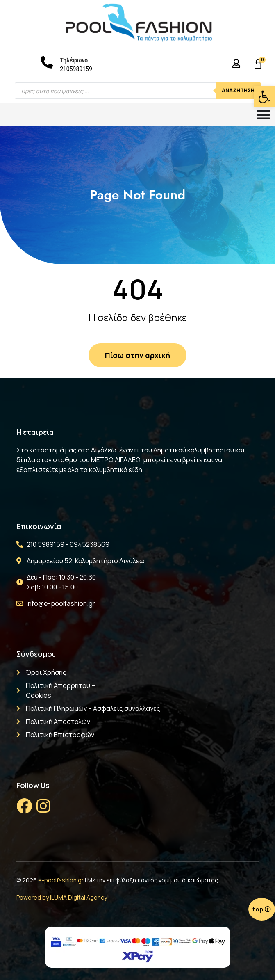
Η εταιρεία (35, 432)
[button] (264, 97)
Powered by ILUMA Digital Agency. (62, 897)
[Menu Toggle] (264, 114)
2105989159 (76, 69)
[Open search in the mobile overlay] (138, 91)
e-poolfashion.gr (61, 880)
